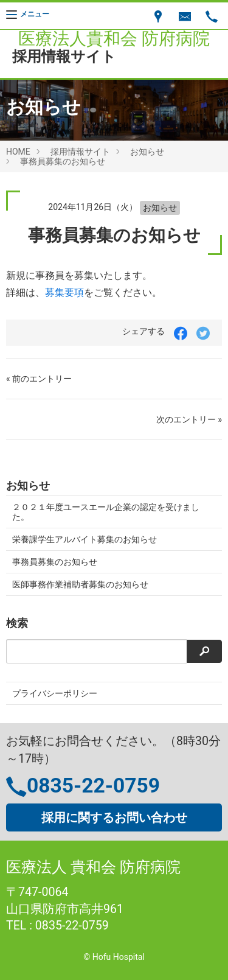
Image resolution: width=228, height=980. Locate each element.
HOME (18, 152)
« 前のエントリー (39, 379)
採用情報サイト (80, 152)
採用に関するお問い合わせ (114, 817)
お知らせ (147, 152)
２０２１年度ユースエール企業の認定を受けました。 (106, 512)
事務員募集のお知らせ (63, 161)
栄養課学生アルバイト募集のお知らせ (85, 539)
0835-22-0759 (93, 786)
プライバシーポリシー (55, 693)
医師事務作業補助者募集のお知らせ (80, 584)
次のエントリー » (189, 419)
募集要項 (64, 292)
